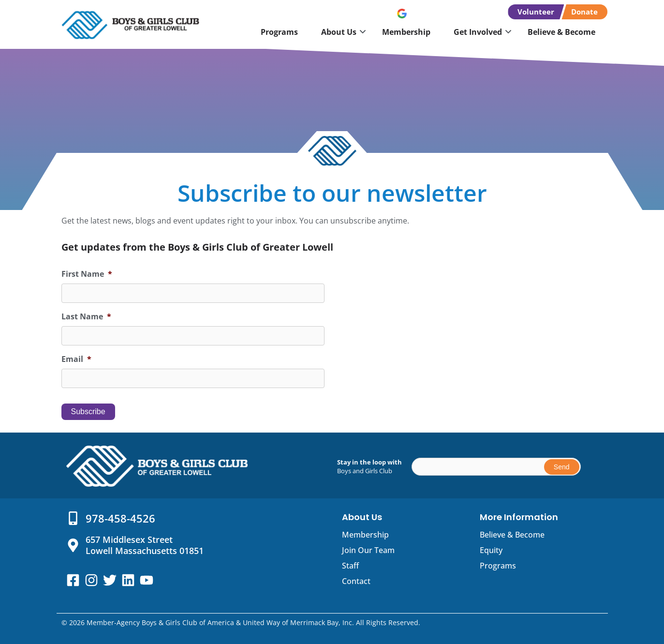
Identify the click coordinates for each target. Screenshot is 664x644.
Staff (350, 566)
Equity (491, 550)
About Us (339, 32)
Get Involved (478, 32)
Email (76, 359)
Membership (406, 32)
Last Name (86, 317)
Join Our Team (368, 550)
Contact (356, 581)
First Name (87, 274)
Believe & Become (561, 32)
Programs (279, 32)
